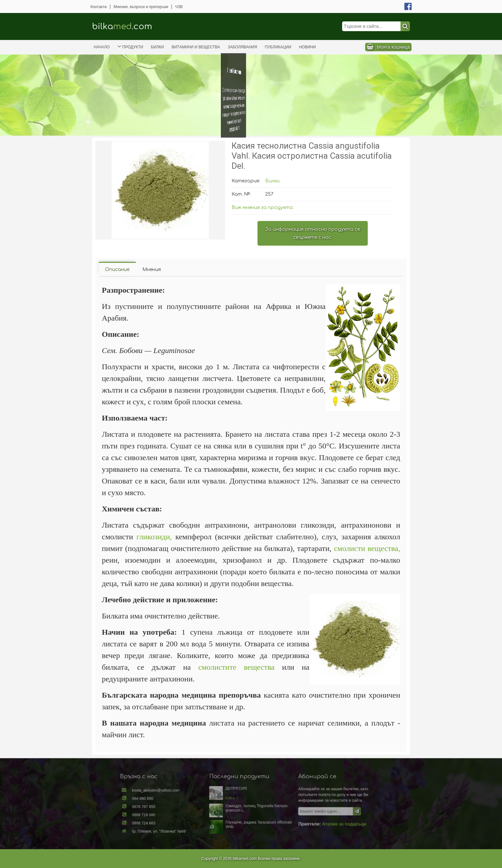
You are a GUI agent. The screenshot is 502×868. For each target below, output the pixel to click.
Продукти (130, 46)
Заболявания (242, 47)
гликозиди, (154, 537)
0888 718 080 (165, 814)
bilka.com (122, 26)
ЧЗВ (179, 7)
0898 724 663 (165, 821)
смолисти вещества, (367, 548)
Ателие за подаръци (325, 821)
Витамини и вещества (196, 47)
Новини (307, 47)
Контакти (99, 7)
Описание (117, 269)
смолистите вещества (236, 667)
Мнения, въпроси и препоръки (141, 7)
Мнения (152, 269)
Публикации (278, 47)
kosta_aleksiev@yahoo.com (175, 795)
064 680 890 (164, 801)
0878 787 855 (165, 808)
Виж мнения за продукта (262, 208)
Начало (102, 47)
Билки (157, 47)
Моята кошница (393, 47)
